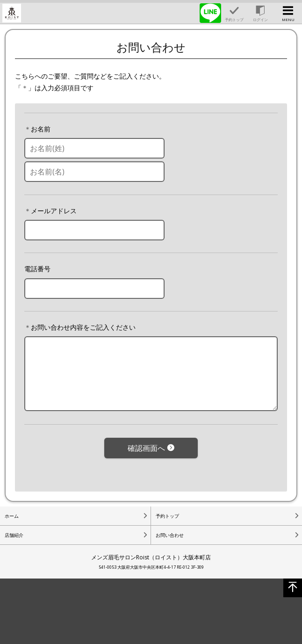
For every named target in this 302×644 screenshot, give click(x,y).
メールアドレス (54, 211)
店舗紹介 (14, 535)
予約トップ (167, 516)
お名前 (41, 129)
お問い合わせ (170, 535)
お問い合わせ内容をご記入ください (83, 327)
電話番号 (37, 269)
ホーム (12, 516)
